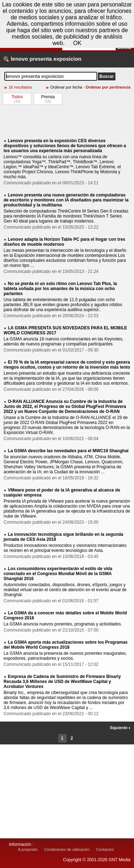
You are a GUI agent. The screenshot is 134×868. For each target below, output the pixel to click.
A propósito (28, 849)
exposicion (67, 59)
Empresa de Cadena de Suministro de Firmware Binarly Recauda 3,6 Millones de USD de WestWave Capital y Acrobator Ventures (62, 682)
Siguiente (120, 728)
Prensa (48, 97)
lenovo (19, 59)
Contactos (105, 849)
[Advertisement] (67, 121)
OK (77, 43)
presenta (41, 59)
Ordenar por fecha (66, 87)
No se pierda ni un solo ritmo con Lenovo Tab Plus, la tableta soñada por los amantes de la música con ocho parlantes (60, 289)
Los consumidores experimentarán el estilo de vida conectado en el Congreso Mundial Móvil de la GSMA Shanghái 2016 (58, 574)
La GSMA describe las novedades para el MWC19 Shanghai (68, 451)
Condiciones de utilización (67, 849)
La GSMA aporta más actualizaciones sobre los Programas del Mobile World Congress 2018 (66, 645)
